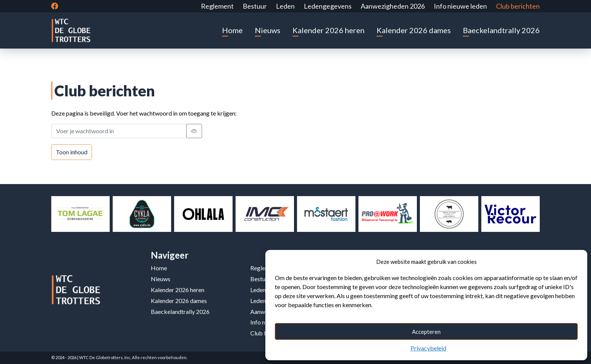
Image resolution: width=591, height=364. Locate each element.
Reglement (217, 6)
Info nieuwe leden (460, 6)
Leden (285, 6)
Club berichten (518, 6)
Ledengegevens (328, 6)
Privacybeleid (428, 348)
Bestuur (255, 6)
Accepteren (426, 332)
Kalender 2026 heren (328, 30)
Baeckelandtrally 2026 (501, 30)
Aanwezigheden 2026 (393, 6)
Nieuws (268, 30)
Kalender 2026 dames (414, 30)
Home (232, 30)
